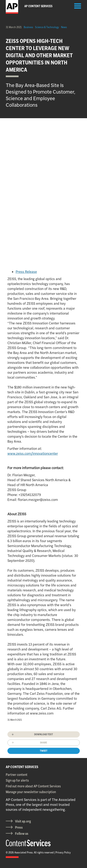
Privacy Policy (63, 852)
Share (43, 743)
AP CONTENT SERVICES (22, 767)
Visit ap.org (23, 821)
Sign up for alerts (17, 780)
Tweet (44, 751)
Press (19, 827)
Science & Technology (47, 27)
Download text (44, 734)
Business (28, 27)
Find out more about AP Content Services (33, 786)
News (64, 27)
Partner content (17, 775)
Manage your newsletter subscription (31, 792)
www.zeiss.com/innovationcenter (33, 453)
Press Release (26, 272)
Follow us (22, 834)
